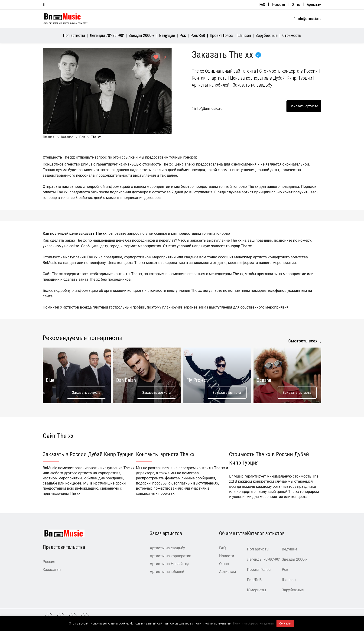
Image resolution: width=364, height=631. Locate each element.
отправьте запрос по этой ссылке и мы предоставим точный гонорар (137, 157)
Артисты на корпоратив (171, 556)
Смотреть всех (303, 341)
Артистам (314, 5)
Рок (183, 35)
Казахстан (52, 570)
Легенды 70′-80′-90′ (107, 35)
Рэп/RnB (198, 35)
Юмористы (257, 590)
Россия (49, 562)
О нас (296, 5)
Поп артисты (74, 35)
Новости (278, 5)
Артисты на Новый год (169, 564)
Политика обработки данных (254, 623)
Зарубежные (267, 35)
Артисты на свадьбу (167, 548)
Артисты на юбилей (167, 572)
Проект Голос (221, 35)
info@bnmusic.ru (309, 19)
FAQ (262, 5)
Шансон (244, 35)
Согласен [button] (285, 623)
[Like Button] (156, 57)
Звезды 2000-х (142, 35)
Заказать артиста (86, 393)
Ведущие (167, 35)
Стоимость (292, 35)
